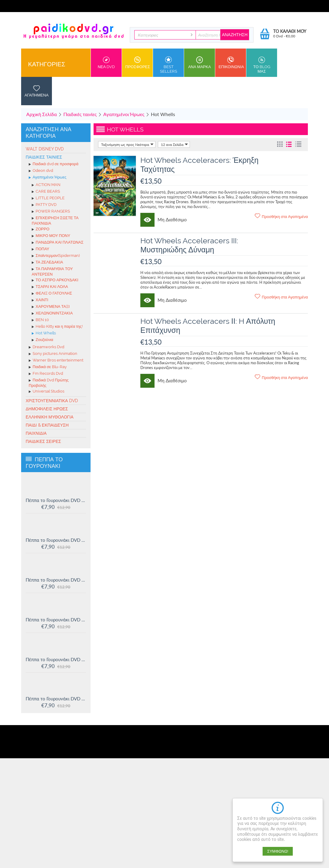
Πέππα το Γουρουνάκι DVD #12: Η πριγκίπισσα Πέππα (56, 659)
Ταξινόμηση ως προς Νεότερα (127, 144)
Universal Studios (46, 392)
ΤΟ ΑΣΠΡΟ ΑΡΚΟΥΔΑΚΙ (55, 280)
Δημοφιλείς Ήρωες (47, 409)
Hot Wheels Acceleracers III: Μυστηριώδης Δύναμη (189, 245)
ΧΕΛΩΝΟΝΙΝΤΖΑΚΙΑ (52, 314)
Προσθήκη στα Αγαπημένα (281, 216)
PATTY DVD (44, 205)
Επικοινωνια (231, 63)
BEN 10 (40, 320)
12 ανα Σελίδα (174, 144)
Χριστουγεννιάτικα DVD (52, 401)
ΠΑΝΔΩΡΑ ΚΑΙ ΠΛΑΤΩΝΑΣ (57, 243)
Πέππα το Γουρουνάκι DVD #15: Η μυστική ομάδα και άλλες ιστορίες (56, 540)
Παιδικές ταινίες (80, 114)
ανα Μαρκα (200, 63)
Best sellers (168, 65)
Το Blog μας (262, 65)
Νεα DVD (106, 63)
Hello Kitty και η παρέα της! (57, 327)
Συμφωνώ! (278, 851)
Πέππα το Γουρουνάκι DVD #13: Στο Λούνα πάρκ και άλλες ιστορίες (56, 620)
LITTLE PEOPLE (48, 198)
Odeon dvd (41, 171)
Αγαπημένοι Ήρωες (124, 114)
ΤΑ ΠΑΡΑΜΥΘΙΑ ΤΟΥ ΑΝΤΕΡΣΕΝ (52, 271)
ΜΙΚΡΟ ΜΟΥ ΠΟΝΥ (51, 236)
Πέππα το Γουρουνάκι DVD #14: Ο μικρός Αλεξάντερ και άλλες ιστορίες (56, 580)
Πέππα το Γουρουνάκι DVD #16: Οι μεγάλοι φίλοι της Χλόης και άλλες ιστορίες (56, 500)
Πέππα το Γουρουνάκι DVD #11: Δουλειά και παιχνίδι (56, 699)
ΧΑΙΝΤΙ (40, 300)
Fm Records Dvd (46, 374)
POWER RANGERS (51, 212)
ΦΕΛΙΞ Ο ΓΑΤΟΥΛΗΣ (52, 294)
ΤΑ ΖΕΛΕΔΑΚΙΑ (47, 263)
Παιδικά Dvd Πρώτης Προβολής (49, 383)
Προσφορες (138, 63)
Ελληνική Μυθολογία (50, 417)
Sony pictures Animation (53, 354)
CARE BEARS (46, 192)
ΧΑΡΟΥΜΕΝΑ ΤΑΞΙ (51, 307)
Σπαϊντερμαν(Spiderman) (56, 256)
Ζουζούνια (42, 340)
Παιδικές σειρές (43, 441)
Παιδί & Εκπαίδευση (47, 425)
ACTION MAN (46, 185)
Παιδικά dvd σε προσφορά (54, 164)
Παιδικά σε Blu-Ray (48, 367)
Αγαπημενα (37, 91)
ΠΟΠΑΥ (40, 249)
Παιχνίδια (36, 433)
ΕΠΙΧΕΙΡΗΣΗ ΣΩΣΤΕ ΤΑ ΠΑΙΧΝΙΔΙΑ (55, 221)
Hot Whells (44, 333)
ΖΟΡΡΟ (41, 229)
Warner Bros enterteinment (56, 361)
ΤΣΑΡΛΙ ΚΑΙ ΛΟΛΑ (50, 287)
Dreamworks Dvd (46, 347)
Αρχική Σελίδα (42, 114)
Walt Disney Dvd (45, 149)
